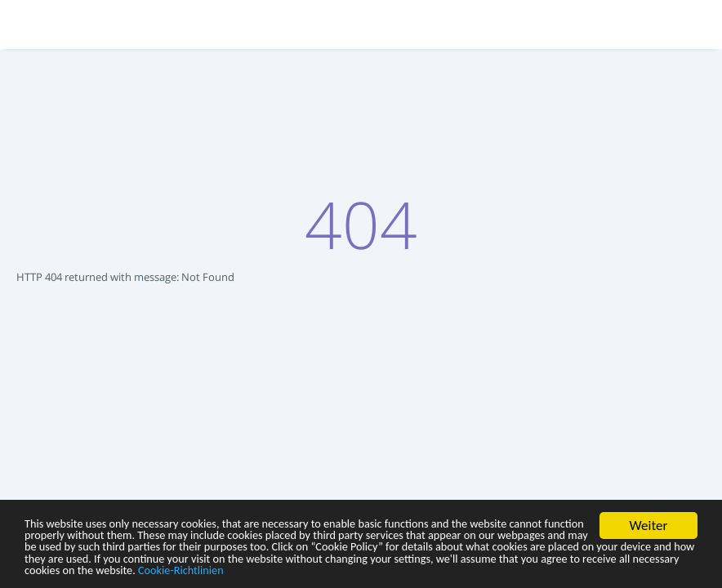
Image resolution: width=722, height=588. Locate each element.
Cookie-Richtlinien (126, 570)
